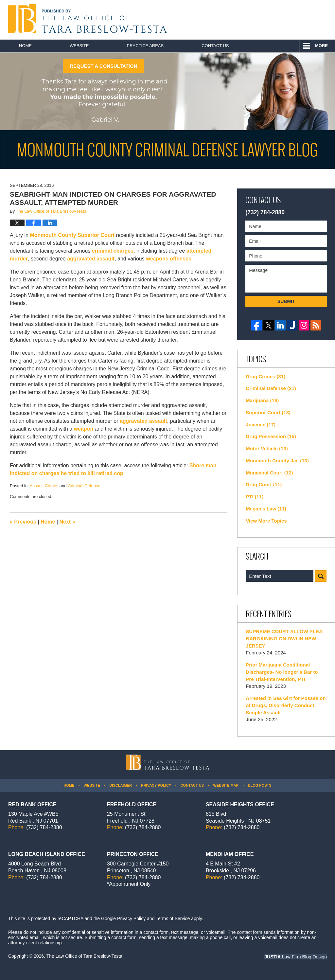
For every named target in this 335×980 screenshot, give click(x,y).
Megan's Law (266, 509)
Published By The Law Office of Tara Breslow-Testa (298, 20)
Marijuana (262, 400)
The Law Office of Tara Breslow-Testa (84, 956)
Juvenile (261, 425)
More (321, 46)
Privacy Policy (156, 785)
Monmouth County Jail (277, 461)
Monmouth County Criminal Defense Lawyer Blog (86, 19)
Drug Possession (271, 436)
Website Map (226, 785)
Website (79, 46)
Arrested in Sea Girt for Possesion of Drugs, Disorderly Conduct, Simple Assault (286, 705)
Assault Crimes (44, 486)
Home (25, 46)
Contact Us (215, 46)
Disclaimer (120, 785)
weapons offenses (169, 259)
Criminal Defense (84, 486)
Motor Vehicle (267, 448)
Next (67, 522)
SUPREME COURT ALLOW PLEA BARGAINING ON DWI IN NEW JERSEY (284, 639)
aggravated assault (91, 259)
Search (321, 576)
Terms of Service (173, 918)
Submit (286, 301)
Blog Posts (259, 785)
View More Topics (266, 521)
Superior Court (268, 412)
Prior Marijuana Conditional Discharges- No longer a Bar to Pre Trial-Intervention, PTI (282, 672)
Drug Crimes (265, 376)
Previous (23, 522)
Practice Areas (145, 46)
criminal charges (113, 251)
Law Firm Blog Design (296, 957)
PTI (255, 497)
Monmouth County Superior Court (72, 235)
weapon (84, 429)
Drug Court (264, 484)
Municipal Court (269, 473)
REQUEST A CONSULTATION (103, 66)
